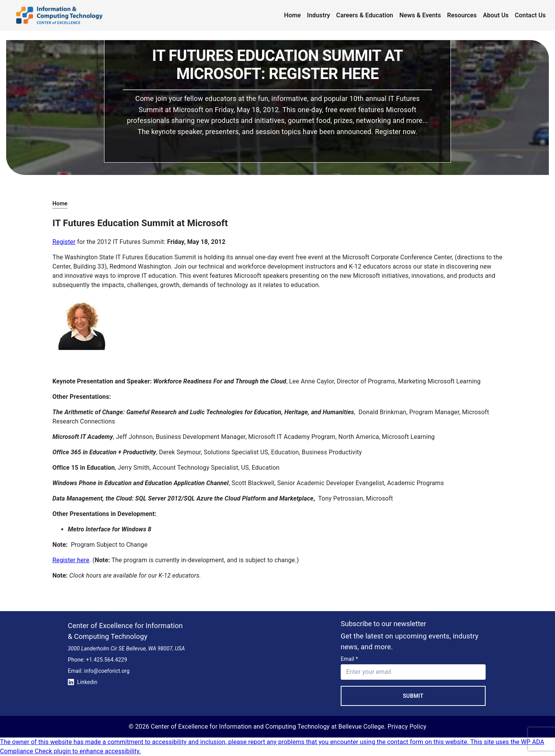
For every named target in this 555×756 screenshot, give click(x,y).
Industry (319, 15)
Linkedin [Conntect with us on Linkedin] (83, 682)
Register (64, 242)
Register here (71, 560)
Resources (462, 15)
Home (293, 15)
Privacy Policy (407, 727)
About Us (496, 15)
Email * (349, 659)
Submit (413, 696)
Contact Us (530, 15)
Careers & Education (365, 15)
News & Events (420, 15)
